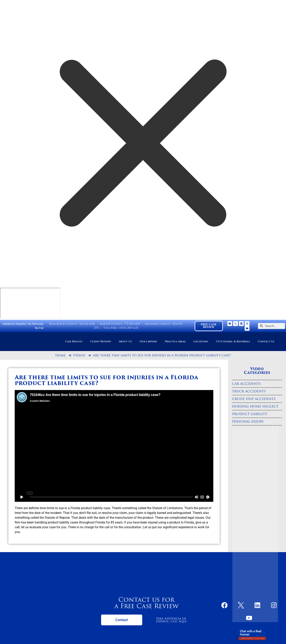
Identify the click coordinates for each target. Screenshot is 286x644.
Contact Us (266, 341)
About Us (125, 341)
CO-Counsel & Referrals (233, 341)
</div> (30, 303)
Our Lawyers (148, 341)
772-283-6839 (132, 324)
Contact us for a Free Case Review (146, 603)
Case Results (74, 341)
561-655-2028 (87, 324)
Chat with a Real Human (252, 634)
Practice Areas (175, 341)
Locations (201, 341)
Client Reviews (100, 341)
